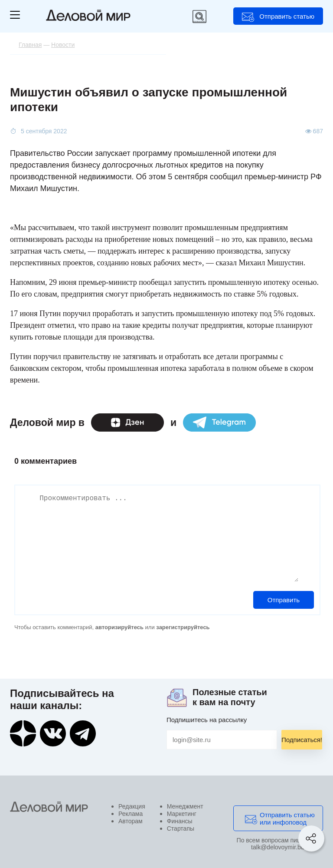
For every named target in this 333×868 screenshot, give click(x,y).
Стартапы (181, 828)
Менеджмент (185, 806)
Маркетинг (182, 814)
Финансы (180, 821)
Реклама (131, 814)
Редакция (132, 806)
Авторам (131, 821)
